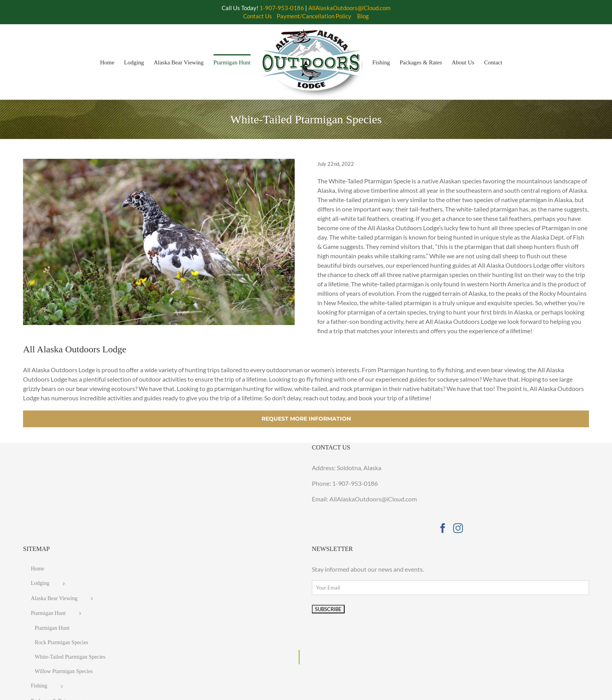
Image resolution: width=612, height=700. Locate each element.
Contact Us (258, 16)
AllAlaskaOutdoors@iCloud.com (349, 8)
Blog (363, 16)
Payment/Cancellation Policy (314, 16)
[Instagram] (458, 528)
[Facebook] (443, 528)
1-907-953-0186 (355, 483)
